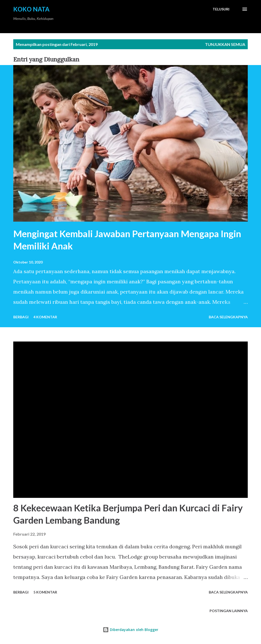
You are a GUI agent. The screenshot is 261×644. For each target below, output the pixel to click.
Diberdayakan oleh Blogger (130, 630)
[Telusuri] (221, 9)
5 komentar (45, 592)
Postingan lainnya (229, 611)
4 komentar (45, 317)
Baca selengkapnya (228, 317)
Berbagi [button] (21, 317)
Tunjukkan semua (225, 44)
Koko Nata (31, 9)
